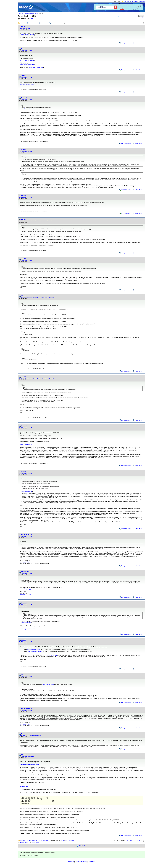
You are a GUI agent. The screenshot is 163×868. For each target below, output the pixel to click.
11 (141, 23)
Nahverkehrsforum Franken (31, 13)
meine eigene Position (51, 655)
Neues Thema (44, 23)
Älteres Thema (35, 844)
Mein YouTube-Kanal (26, 595)
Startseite (21, 13)
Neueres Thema (24, 844)
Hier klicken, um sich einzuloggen (28, 857)
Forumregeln (92, 863)
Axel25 (24, 76)
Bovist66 (24, 98)
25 (61, 23)
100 (66, 23)
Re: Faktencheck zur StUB (26, 51)
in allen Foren (71, 23)
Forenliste (23, 23)
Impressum (71, 863)
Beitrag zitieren (138, 43)
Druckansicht (82, 847)
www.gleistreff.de (25, 562)
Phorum (74, 866)
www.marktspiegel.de (26, 445)
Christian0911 (26, 572)
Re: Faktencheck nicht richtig (26, 757)
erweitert (142, 18)
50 (63, 23)
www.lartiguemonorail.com (27, 629)
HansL (32, 19)
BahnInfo (94, 866)
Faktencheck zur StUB (25, 28)
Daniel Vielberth (27, 535)
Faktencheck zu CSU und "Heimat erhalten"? (30, 736)
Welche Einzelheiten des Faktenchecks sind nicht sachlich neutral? (36, 221)
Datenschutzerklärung (81, 863)
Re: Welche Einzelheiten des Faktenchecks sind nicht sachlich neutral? (37, 298)
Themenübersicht (33, 23)
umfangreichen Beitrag (34, 650)
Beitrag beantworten (126, 43)
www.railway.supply (26, 589)
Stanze (24, 196)
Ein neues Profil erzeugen (139, 1)
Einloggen (126, 1)
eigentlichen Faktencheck (34, 651)
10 (139, 23)
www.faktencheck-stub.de (27, 35)
